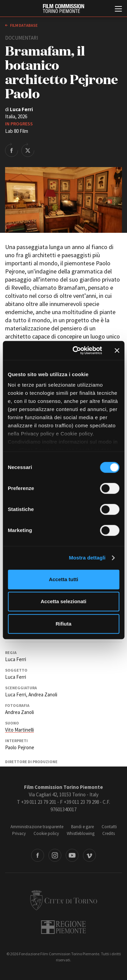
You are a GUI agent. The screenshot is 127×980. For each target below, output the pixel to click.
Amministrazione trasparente (37, 827)
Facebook (38, 855)
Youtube (72, 855)
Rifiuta (63, 624)
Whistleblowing (81, 833)
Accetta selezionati (63, 601)
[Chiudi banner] (117, 350)
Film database (24, 25)
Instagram (55, 855)
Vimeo (89, 855)
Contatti (109, 827)
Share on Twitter (28, 150)
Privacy (19, 833)
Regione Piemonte (63, 927)
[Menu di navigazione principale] (118, 9)
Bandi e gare (82, 827)
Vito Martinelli (19, 730)
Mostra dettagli (87, 558)
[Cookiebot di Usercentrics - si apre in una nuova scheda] (76, 350)
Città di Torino (64, 900)
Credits (109, 833)
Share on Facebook (12, 150)
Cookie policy (46, 833)
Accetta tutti (63, 579)
